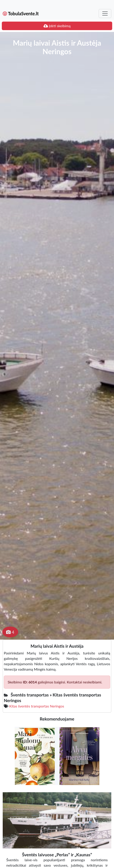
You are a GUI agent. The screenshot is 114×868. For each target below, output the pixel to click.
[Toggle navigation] (105, 13)
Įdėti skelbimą (57, 26)
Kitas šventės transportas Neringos (37, 706)
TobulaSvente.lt (21, 13)
